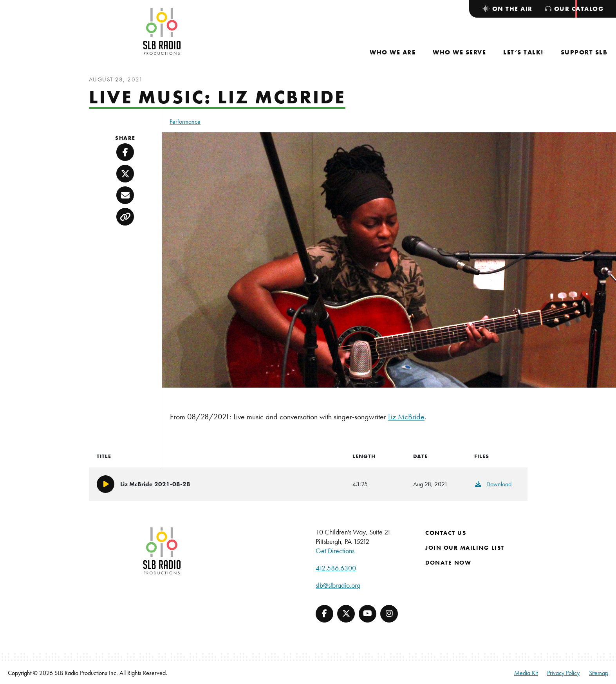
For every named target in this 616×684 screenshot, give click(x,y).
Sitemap (599, 673)
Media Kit (526, 673)
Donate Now (448, 563)
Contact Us (446, 533)
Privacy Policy (563, 673)
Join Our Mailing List (465, 548)
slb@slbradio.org (338, 585)
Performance (185, 122)
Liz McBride (406, 417)
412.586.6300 (336, 568)
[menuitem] (393, 52)
